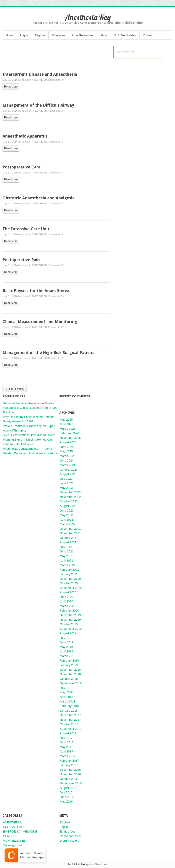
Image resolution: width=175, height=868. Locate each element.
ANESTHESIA (39, 80)
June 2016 (67, 797)
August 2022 (68, 506)
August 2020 (68, 592)
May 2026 (66, 420)
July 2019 (66, 638)
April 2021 (66, 561)
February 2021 (69, 570)
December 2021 (70, 529)
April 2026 (66, 424)
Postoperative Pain (21, 260)
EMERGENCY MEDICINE (20, 832)
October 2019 (69, 624)
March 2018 (68, 701)
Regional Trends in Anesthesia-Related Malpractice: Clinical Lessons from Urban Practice (30, 408)
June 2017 (67, 742)
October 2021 (69, 538)
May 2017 (66, 747)
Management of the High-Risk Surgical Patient (48, 352)
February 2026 (69, 433)
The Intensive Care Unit (26, 229)
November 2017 (70, 720)
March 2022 (68, 524)
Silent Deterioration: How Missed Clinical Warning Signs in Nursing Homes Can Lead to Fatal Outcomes (30, 440)
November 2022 (70, 497)
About (104, 35)
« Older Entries (15, 389)
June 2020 (67, 597)
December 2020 (70, 579)
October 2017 (69, 724)
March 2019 (68, 656)
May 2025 (66, 451)
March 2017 (68, 756)
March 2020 (68, 606)
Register (40, 35)
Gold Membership (125, 35)
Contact (148, 35)
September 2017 (71, 729)
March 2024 (68, 465)
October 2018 (69, 679)
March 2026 (68, 429)
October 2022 (69, 501)
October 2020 (69, 583)
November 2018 (70, 674)
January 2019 (69, 665)
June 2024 (67, 460)
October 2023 (69, 470)
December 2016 (70, 770)
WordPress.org (70, 841)
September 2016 (71, 783)
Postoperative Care (21, 167)
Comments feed (70, 836)
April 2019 (66, 651)
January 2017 (69, 765)
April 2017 (66, 751)
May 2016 (66, 802)
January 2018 (69, 711)
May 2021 (66, 556)
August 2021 (68, 542)
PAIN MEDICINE (14, 841)
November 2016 (70, 774)
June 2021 (67, 551)
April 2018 (66, 697)
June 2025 (67, 447)
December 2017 (70, 715)
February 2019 (69, 661)
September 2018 (71, 683)
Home (10, 35)
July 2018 (66, 688)
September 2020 (71, 588)
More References (83, 35)
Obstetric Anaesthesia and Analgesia (39, 198)
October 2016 (69, 779)
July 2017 (66, 738)
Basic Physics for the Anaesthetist (36, 291)
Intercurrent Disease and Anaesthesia (40, 74)
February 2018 (69, 706)
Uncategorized (12, 845)
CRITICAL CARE (14, 827)
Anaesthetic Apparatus (25, 136)
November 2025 (70, 438)
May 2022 (66, 515)
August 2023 (68, 474)
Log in (64, 827)
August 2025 (68, 442)
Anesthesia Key (88, 17)
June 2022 (67, 511)
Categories (59, 35)
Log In (24, 35)
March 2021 (68, 565)
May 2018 (66, 692)
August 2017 (68, 733)
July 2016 (66, 792)
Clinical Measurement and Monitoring (40, 322)
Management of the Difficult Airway (38, 105)
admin (25, 80)
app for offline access (87, 864)
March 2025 (68, 456)
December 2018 (70, 670)
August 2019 (68, 633)
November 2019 (70, 620)
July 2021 (66, 547)
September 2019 (71, 629)
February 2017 (69, 761)
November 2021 (70, 533)
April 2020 (66, 601)
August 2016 (68, 788)
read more (11, 87)
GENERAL (10, 836)
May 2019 (66, 647)
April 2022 (66, 520)
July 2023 (66, 479)
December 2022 (70, 492)
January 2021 (69, 574)
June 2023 (67, 483)
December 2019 (70, 615)
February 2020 (69, 611)
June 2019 (67, 642)
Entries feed (68, 832)
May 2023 (66, 488)
